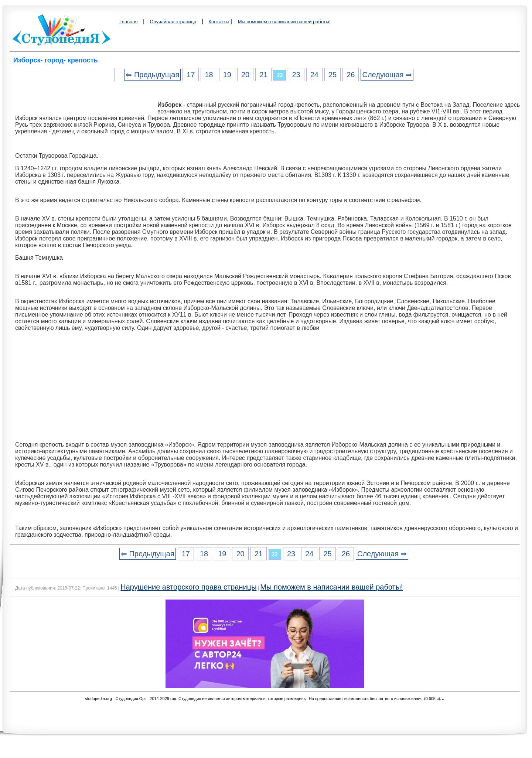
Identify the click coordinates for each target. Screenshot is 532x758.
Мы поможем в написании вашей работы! (284, 22)
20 (245, 75)
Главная (128, 22)
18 (209, 75)
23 (296, 75)
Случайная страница (173, 22)
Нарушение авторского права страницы (188, 587)
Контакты (219, 22)
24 (314, 75)
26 (351, 75)
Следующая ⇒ (387, 75)
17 (191, 75)
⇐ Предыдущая (152, 75)
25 (332, 75)
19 (227, 75)
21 (263, 75)
